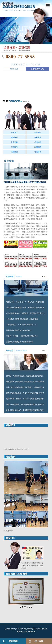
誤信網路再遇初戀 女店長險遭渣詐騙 (20, 342)
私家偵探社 (41, 190)
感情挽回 (38, 142)
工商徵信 (14, 147)
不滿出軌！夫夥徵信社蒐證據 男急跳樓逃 (22, 319)
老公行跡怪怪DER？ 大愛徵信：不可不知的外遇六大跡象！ (25, 314)
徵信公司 (40, 235)
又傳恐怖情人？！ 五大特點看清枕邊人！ (21, 325)
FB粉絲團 (38, 69)
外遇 (42, 205)
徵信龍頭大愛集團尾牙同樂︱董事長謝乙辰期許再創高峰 (25, 308)
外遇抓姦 (14, 142)
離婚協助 (14, 137)
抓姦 (9, 195)
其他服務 (38, 152)
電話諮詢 (13, 641)
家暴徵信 (38, 137)
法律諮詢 (14, 152)
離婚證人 (35, 195)
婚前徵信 (38, 132)
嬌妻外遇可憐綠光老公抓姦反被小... (19, 330)
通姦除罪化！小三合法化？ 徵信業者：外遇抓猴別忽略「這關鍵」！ (25, 302)
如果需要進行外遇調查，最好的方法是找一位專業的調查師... (25, 382)
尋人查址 (14, 132)
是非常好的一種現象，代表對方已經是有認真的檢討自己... (25, 399)
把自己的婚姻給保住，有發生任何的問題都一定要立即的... (25, 393)
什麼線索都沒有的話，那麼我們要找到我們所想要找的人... (25, 410)
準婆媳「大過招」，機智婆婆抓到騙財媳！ (22, 336)
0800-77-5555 (20, 57)
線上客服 (39, 641)
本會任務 (14, 69)
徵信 (34, 213)
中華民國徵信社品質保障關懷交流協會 (33, 629)
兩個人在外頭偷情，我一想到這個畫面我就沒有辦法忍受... (25, 405)
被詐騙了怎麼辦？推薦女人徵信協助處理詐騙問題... (25, 376)
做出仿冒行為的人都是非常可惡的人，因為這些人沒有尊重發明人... (25, 388)
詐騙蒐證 (38, 147)
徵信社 (8, 187)
